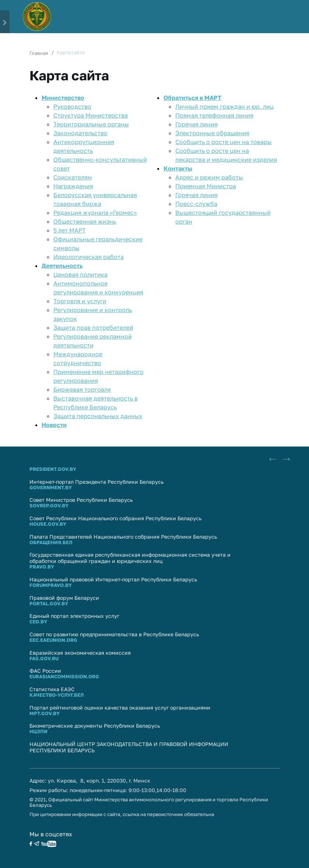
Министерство (63, 98)
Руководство (72, 106)
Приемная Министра (206, 186)
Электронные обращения (212, 133)
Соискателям (73, 177)
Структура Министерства (91, 115)
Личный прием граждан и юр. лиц (224, 106)
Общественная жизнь (85, 221)
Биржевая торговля (82, 389)
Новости (54, 425)
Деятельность (62, 266)
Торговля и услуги (80, 301)
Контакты (178, 168)
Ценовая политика (80, 274)
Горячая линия (196, 124)
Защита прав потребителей (93, 328)
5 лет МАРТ (70, 230)
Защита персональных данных (98, 416)
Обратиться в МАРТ (192, 98)
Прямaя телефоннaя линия (214, 115)
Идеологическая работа (89, 257)
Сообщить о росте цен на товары (224, 142)
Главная (39, 53)
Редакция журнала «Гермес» (95, 213)
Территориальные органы (91, 124)
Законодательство (80, 133)
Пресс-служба (196, 204)
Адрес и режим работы (209, 177)
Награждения (73, 186)
